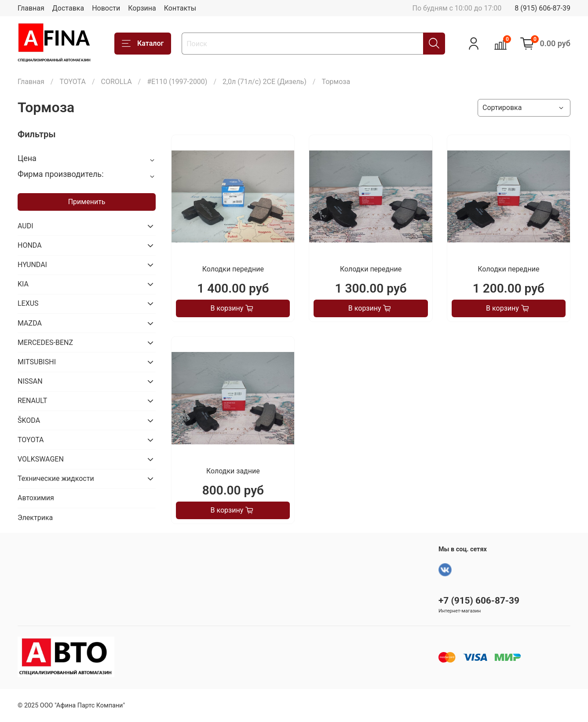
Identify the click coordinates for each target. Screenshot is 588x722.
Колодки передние (233, 269)
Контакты (180, 8)
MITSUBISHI (37, 362)
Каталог (143, 44)
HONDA (30, 245)
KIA (23, 284)
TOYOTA (73, 82)
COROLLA (116, 82)
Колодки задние (233, 471)
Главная (31, 8)
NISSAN (30, 381)
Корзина (142, 8)
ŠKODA (29, 420)
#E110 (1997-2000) (177, 82)
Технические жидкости (56, 478)
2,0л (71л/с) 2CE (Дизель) (265, 82)
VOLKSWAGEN (41, 459)
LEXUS (28, 303)
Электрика (35, 518)
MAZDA (30, 323)
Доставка (68, 8)
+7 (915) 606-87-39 (479, 601)
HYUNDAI (32, 265)
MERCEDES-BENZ (45, 343)
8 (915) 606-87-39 (542, 8)
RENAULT (32, 401)
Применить (87, 202)
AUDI (26, 226)
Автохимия (36, 498)
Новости (106, 8)
